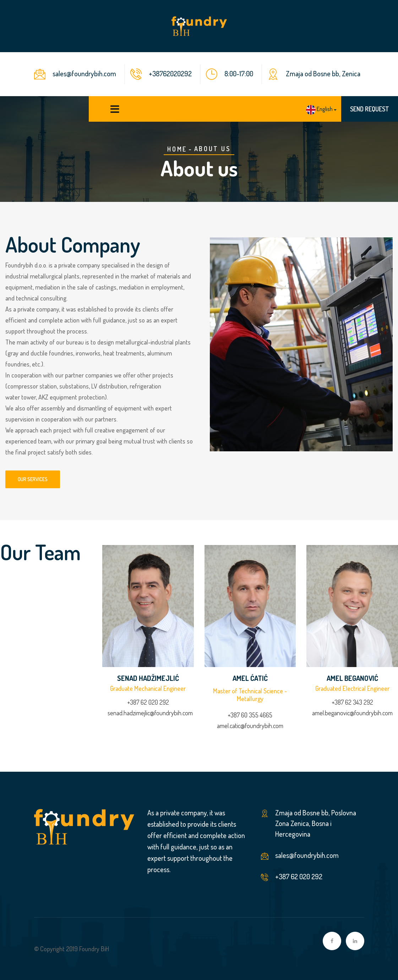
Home (177, 149)
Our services (33, 479)
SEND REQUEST (370, 109)
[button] (321, 109)
